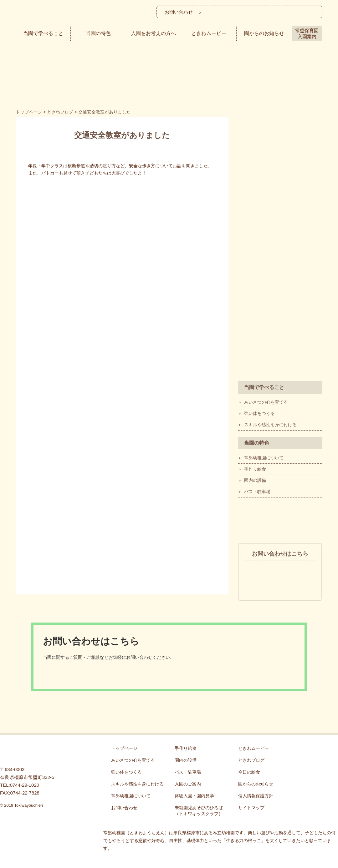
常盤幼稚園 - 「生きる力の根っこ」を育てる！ (31, 752)
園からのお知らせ (264, 33)
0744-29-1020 (280, 571)
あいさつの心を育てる (266, 402)
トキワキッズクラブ (280, 262)
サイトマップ (251, 808)
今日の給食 (249, 772)
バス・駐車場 (257, 492)
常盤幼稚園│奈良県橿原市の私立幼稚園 (60, 14)
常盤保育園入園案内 (307, 33)
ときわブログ (280, 519)
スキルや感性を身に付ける (270, 425)
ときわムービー (209, 33)
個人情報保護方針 (256, 796)
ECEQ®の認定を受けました (280, 353)
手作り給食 (255, 469)
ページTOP (327, 735)
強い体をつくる (259, 413)
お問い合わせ (124, 808)
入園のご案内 (280, 172)
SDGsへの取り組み (280, 308)
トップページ (124, 748)
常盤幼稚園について (264, 458)
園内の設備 (255, 480)
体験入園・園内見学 (280, 217)
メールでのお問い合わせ (289, 12)
